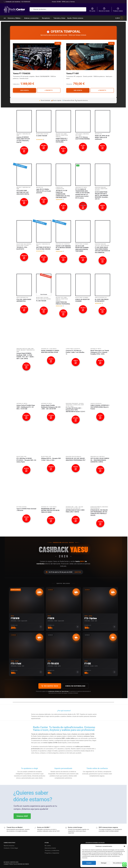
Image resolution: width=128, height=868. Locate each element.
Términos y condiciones (52, 850)
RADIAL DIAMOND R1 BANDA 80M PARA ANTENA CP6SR (50, 351)
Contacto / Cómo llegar (11, 848)
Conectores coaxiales (73, 349)
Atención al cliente (104, 9)
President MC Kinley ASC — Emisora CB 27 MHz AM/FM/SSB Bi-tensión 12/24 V (75, 410)
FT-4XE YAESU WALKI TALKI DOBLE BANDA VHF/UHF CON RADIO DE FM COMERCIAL (102, 250)
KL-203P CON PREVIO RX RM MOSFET (102, 300)
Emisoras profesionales (73, 457)
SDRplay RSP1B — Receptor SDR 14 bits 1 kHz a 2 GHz (51, 459)
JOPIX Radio (79, 134)
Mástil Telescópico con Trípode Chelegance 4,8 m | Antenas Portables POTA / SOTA (100, 352)
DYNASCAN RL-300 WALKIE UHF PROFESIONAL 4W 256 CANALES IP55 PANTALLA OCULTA (99, 513)
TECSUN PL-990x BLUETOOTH (22, 248)
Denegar (104, 863)
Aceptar (89, 863)
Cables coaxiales (96, 403)
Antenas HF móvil (96, 349)
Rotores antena (22, 507)
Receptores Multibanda (24, 244)
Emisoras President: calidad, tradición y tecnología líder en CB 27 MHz (75, 405)
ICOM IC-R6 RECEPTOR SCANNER (82, 300)
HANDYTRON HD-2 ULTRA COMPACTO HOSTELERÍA (62, 140)
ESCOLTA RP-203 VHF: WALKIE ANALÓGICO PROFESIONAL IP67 (76, 459)
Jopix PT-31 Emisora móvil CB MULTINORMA (83, 138)
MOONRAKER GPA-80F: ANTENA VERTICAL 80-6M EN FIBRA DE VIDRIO (50, 510)
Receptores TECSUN (42, 134)
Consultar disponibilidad (75, 686)
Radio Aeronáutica (22, 298)
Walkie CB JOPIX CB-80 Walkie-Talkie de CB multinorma (102, 137)
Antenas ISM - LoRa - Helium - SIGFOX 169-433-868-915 (75, 508)
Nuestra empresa (9, 846)
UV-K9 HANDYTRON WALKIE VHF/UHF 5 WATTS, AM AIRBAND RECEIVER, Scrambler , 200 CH (102, 195)
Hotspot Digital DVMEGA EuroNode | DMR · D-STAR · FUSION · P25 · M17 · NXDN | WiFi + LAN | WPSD (25, 356)
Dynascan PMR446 (96, 507)
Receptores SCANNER (82, 244)
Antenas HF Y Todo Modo (49, 349)
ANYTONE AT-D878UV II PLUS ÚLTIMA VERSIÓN (43, 248)
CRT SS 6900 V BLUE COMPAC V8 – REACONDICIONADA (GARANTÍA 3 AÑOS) (100, 460)
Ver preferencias (118, 863)
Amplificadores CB (101, 298)
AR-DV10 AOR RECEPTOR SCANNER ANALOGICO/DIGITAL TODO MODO (82, 249)
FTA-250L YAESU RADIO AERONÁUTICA (24, 300)
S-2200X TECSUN (42, 136)
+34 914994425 (26, 2)
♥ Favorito (49, 90)
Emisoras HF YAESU (81, 187)
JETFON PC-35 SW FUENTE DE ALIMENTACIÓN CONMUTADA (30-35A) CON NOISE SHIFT (63, 194)
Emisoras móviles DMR (23, 349)
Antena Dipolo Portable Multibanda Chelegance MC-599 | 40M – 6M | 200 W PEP (51, 407)
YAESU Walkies (105, 245)
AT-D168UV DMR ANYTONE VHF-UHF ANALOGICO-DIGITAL (23, 192)
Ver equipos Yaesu (50, 686)
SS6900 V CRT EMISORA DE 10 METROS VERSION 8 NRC (63, 248)
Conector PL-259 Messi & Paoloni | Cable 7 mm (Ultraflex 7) (75, 352)
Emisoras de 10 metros (63, 244)
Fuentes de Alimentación (60, 188)
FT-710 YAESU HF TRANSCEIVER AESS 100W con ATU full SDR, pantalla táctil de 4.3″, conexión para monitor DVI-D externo (83, 194)
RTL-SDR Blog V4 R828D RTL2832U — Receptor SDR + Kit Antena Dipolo (26, 460)
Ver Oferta (24, 90)
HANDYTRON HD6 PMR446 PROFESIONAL (63, 303)
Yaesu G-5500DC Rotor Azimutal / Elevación (26, 510)
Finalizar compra (118, 9)
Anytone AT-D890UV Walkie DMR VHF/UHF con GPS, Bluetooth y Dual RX (23, 140)
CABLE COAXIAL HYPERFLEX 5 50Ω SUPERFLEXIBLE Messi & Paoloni (100, 407)
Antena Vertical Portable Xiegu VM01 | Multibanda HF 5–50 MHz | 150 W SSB (26, 407)
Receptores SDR (21, 457)
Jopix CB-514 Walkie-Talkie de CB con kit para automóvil (44, 191)
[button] (124, 846)
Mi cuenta (92, 9)
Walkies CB (98, 134)
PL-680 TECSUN (41, 301)
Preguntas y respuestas (52, 853)
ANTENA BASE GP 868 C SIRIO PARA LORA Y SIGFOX (75, 511)
